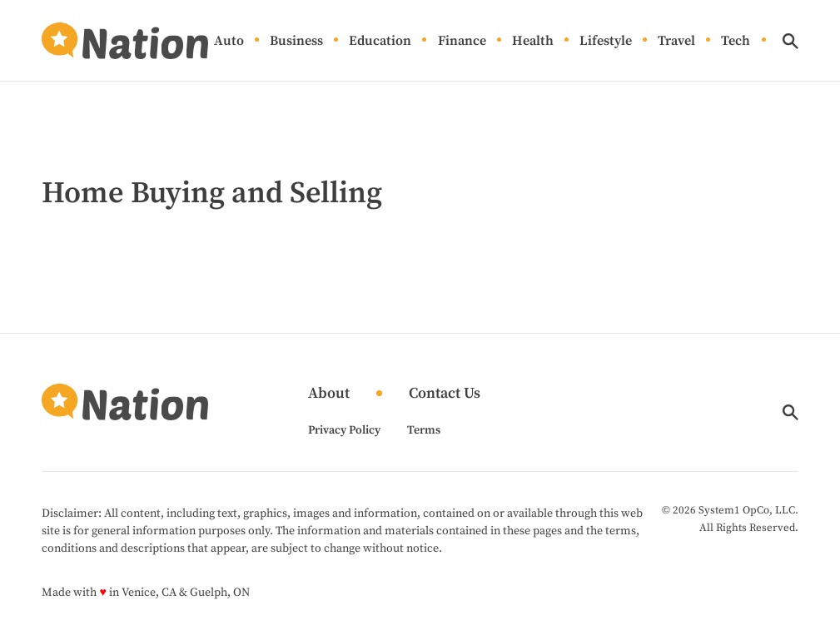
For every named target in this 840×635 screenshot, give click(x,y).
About (329, 394)
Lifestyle (606, 41)
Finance (462, 41)
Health (533, 41)
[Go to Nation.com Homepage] (125, 41)
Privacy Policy (344, 430)
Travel (676, 41)
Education (380, 41)
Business (296, 41)
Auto (229, 41)
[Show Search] (790, 41)
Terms (424, 430)
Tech (736, 41)
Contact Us (445, 394)
